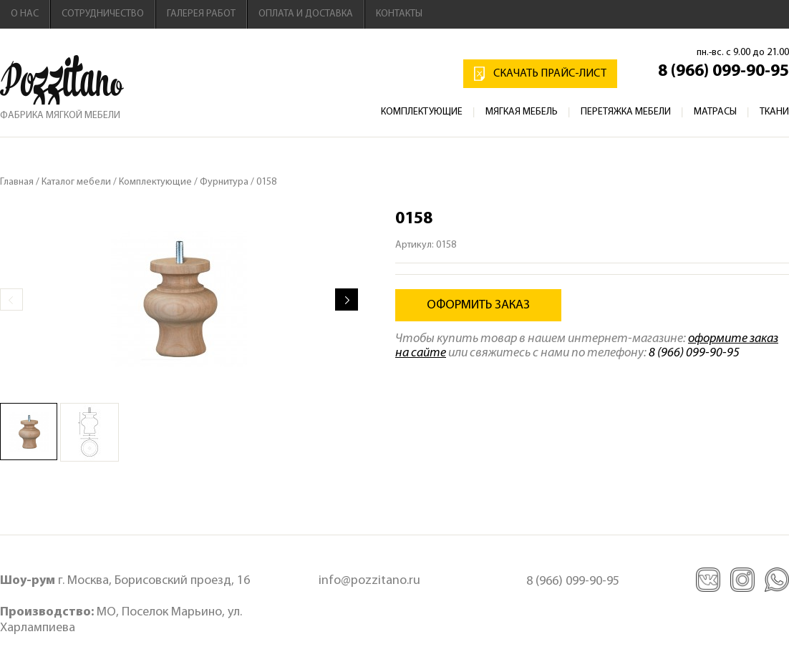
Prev (11, 299)
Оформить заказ (478, 305)
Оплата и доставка (306, 14)
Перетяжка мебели (626, 112)
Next (347, 299)
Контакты (399, 14)
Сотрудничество (103, 14)
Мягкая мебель (522, 112)
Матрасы (715, 112)
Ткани (774, 112)
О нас (25, 14)
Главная (17, 182)
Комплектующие (422, 112)
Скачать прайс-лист (550, 74)
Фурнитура (224, 182)
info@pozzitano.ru (369, 581)
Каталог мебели (76, 182)
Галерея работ (201, 14)
